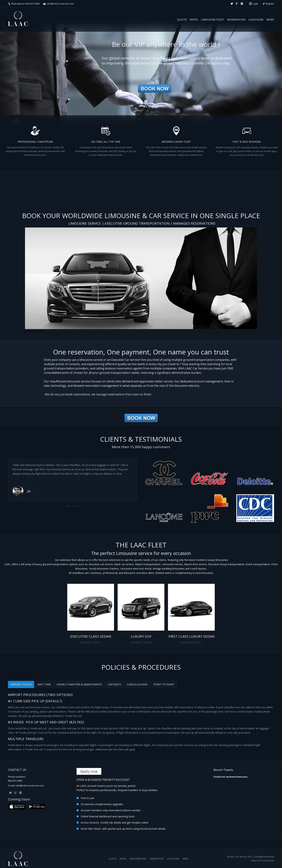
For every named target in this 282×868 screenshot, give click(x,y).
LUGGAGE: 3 (86, 642)
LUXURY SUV (141, 636)
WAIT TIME (44, 684)
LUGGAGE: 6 (136, 642)
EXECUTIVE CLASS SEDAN (91, 636)
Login (255, 4)
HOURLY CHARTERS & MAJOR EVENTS (79, 684)
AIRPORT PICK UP (21, 684)
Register (268, 4)
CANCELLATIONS (137, 684)
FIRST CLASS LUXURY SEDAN (191, 636)
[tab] (21, 684)
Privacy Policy (267, 861)
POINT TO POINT (164, 684)
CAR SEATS (114, 684)
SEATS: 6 (148, 642)
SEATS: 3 (97, 642)
